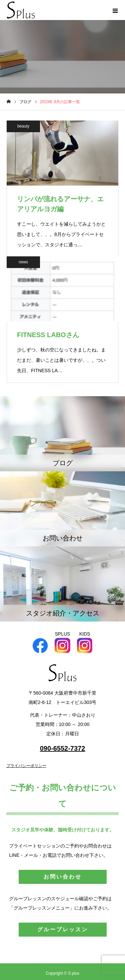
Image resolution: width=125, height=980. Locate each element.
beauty (23, 126)
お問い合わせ (63, 877)
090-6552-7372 (63, 748)
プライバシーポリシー (26, 766)
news (23, 262)
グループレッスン (63, 929)
